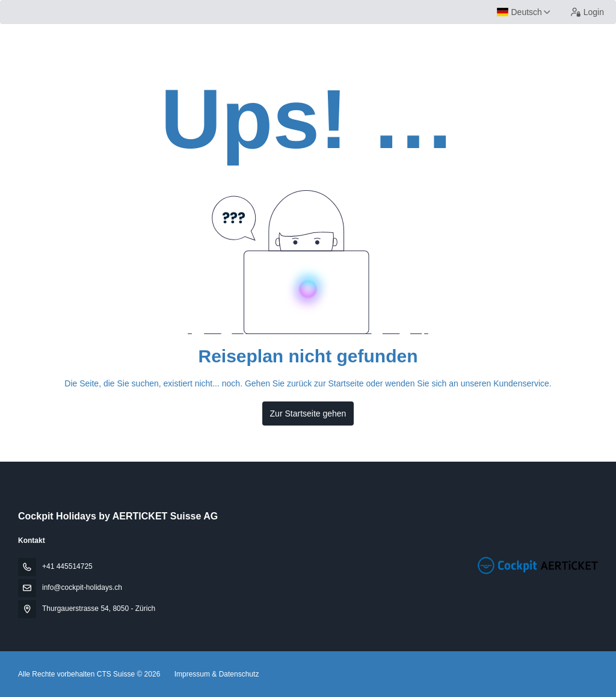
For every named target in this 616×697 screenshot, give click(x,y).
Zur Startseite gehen (308, 414)
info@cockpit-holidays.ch (82, 587)
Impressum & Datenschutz (217, 674)
